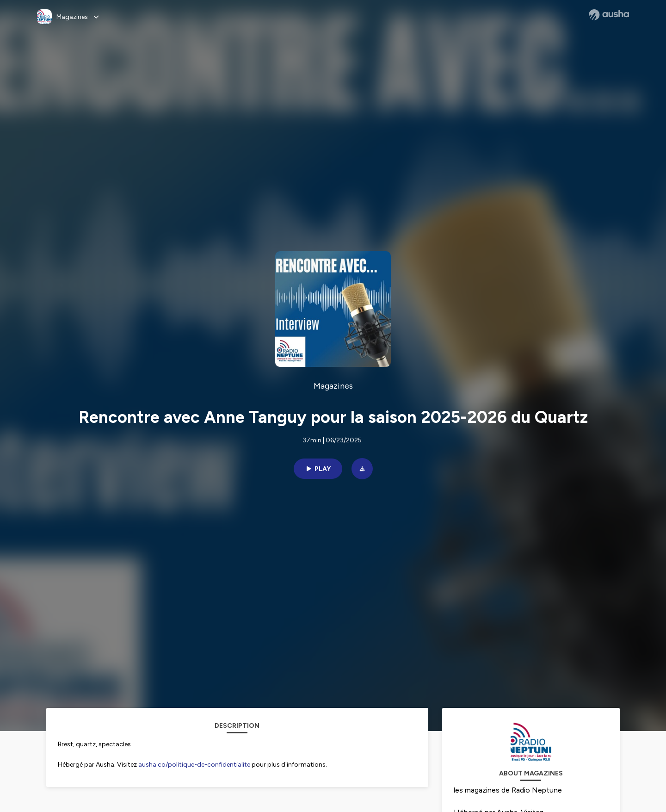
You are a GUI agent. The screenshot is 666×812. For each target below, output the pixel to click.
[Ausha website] (609, 15)
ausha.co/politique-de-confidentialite (194, 765)
